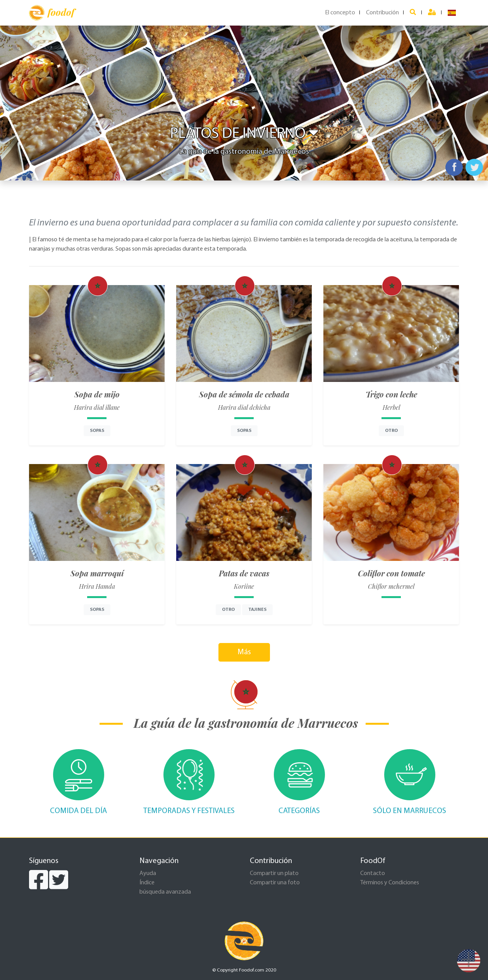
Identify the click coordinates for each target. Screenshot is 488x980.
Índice (147, 883)
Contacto (373, 873)
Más (244, 652)
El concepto (340, 13)
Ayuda (148, 873)
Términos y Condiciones (390, 883)
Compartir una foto (275, 883)
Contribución (382, 13)
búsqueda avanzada (165, 892)
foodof (52, 13)
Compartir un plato (274, 873)
